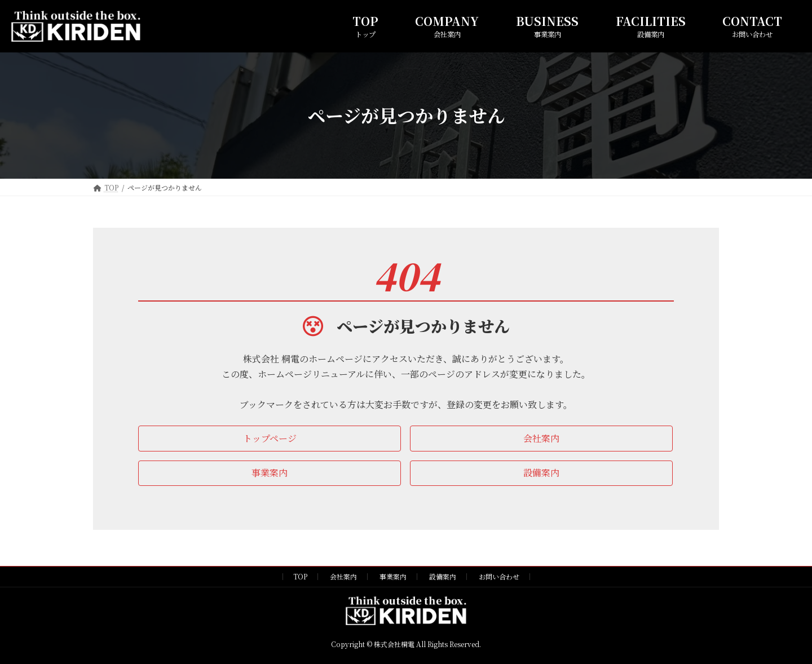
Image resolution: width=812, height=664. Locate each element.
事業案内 (393, 576)
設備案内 (443, 576)
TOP (300, 576)
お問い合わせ (499, 576)
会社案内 (343, 576)
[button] (270, 438)
